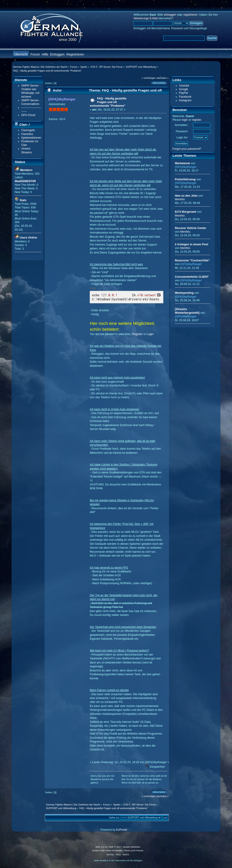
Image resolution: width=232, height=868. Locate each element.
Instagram (185, 100)
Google (184, 89)
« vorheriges (149, 78)
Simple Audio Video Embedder (107, 850)
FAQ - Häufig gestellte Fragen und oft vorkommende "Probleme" (108, 102)
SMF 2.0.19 (101, 847)
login (185, 120)
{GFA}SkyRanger (62, 99)
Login (150, 334)
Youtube (184, 86)
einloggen (170, 15)
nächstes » (162, 78)
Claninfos (27, 134)
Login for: (182, 137)
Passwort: (182, 131)
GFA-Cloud (28, 115)
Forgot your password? (187, 149)
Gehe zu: (114, 817)
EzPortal (122, 830)
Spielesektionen (31, 138)
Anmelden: (181, 125)
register (197, 120)
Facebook (185, 97)
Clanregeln (28, 130)
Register (137, 334)
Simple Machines (131, 847)
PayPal (184, 93)
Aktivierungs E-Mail (146, 18)
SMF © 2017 (115, 847)
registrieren (190, 15)
